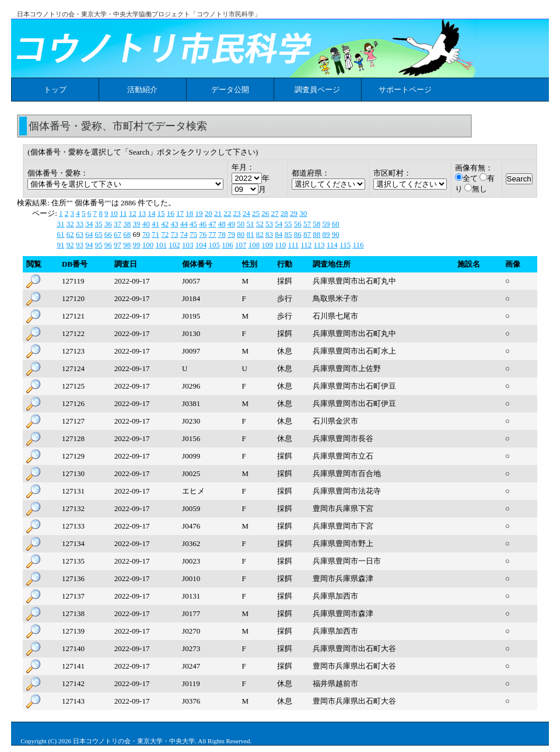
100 (148, 245)
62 (70, 234)
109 (267, 245)
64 (89, 234)
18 (189, 213)
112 (306, 245)
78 (222, 234)
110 (280, 245)
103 (188, 245)
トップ (55, 90)
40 (146, 224)
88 (316, 234)
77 (212, 234)
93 (80, 245)
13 (142, 213)
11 (123, 213)
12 (133, 213)
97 (118, 245)
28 (284, 213)
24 (246, 213)
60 (336, 224)
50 (241, 224)
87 (307, 234)
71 (155, 234)
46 (203, 224)
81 (250, 234)
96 (108, 245)
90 (336, 234)
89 (326, 234)
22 (227, 213)
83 (269, 234)
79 (231, 234)
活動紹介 (142, 90)
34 (89, 224)
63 (80, 234)
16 (171, 213)
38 (127, 224)
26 (265, 213)
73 (174, 234)
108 (254, 245)
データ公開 (230, 90)
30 (303, 213)
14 (151, 213)
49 (231, 224)
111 (293, 245)
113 (319, 245)
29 (294, 213)
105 (214, 245)
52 (260, 224)
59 (326, 224)
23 (237, 213)
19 (199, 213)
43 (174, 224)
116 (358, 245)
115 (345, 245)
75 (193, 234)
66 (108, 234)
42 (165, 224)
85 (288, 234)
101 (161, 245)
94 (89, 245)
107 (241, 245)
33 (80, 224)
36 (108, 224)
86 (298, 234)
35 (98, 224)
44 (184, 224)
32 (70, 224)
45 (193, 224)
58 (316, 224)
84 (279, 234)
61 (60, 234)
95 (98, 245)
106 (228, 245)
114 (332, 245)
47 (212, 224)
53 (269, 224)
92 (70, 245)
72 (165, 234)
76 (203, 234)
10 (114, 213)
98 (127, 245)
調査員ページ (317, 90)
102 (174, 245)
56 (298, 224)
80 (241, 234)
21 (218, 213)
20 (209, 213)
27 (275, 213)
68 (127, 234)
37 (118, 224)
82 (260, 234)
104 (201, 245)
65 (98, 234)
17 (180, 213)
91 (60, 245)
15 (161, 213)
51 (250, 224)
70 (146, 234)
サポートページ (405, 90)
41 (155, 224)
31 (60, 224)
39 (136, 224)
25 (256, 213)
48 (222, 224)
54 (279, 224)
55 (288, 224)
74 (184, 234)
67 (118, 234)
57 (307, 224)
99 (136, 245)
